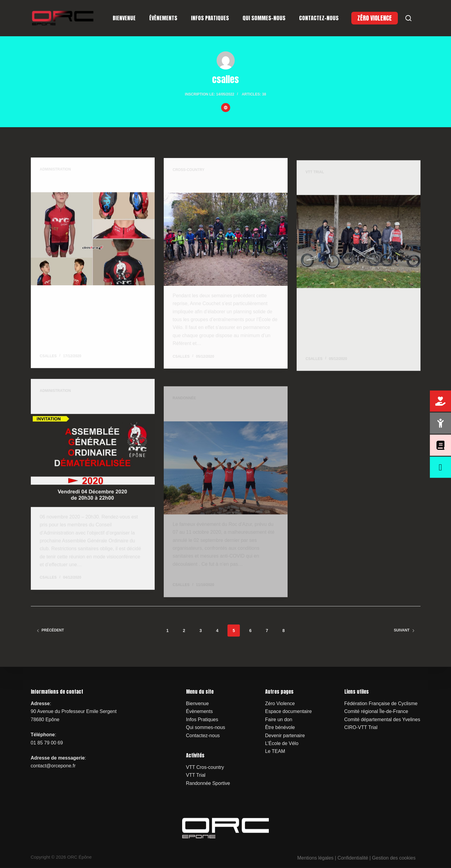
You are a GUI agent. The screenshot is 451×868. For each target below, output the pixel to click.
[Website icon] (226, 108)
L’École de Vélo (282, 743)
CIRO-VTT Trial (361, 727)
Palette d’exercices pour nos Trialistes (355, 196)
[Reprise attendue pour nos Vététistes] (226, 241)
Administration (55, 169)
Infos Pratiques (210, 18)
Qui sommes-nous (264, 18)
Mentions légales (315, 858)
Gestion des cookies (394, 858)
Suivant (404, 630)
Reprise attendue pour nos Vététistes (220, 185)
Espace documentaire (289, 711)
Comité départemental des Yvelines (382, 719)
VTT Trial (315, 182)
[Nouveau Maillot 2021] (93, 239)
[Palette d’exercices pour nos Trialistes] (359, 252)
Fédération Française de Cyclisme (381, 703)
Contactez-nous (319, 18)
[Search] (408, 18)
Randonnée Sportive (208, 783)
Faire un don (279, 719)
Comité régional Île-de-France (376, 711)
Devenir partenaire (285, 735)
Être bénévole (280, 727)
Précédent (50, 630)
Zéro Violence (280, 703)
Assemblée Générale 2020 (73, 410)
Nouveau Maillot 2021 (66, 183)
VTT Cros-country (205, 767)
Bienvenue (124, 18)
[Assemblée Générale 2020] (93, 467)
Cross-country (189, 172)
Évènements (163, 18)
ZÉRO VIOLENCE (375, 18)
